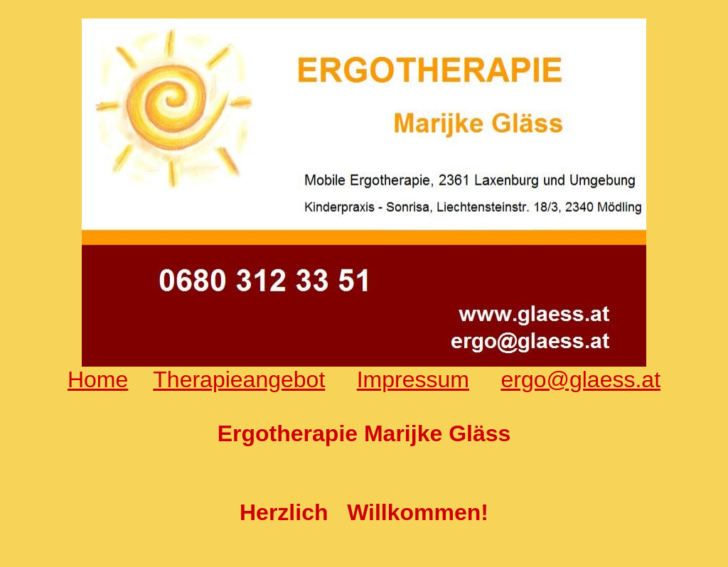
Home (98, 379)
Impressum (413, 379)
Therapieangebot (239, 379)
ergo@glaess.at (580, 379)
